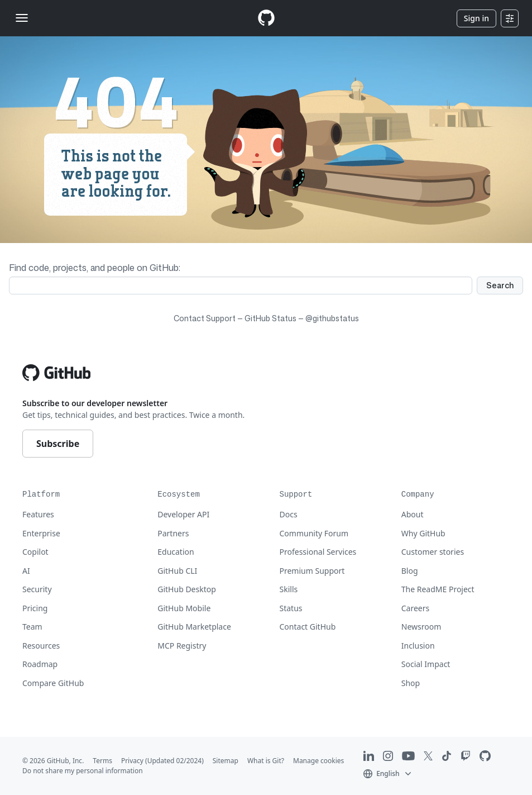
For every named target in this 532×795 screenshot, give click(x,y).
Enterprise (41, 533)
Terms (102, 761)
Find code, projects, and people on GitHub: (95, 268)
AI (26, 571)
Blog (410, 571)
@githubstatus (332, 318)
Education (176, 552)
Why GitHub (423, 533)
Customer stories (433, 552)
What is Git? (266, 761)
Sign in (476, 18)
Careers (415, 608)
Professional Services (318, 552)
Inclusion (418, 646)
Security (37, 589)
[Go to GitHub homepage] (56, 373)
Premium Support (312, 571)
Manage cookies (318, 761)
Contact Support (205, 318)
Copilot (35, 552)
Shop (411, 683)
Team (32, 627)
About (413, 514)
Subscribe (58, 444)
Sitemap (226, 761)
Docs (289, 514)
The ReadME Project (438, 589)
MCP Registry (182, 646)
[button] (388, 773)
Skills (289, 589)
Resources (41, 646)
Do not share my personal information (83, 771)
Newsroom (421, 627)
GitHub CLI (177, 571)
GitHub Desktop (187, 589)
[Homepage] (266, 18)
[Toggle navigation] (22, 18)
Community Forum (314, 533)
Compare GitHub (53, 683)
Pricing (35, 608)
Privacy (132, 761)
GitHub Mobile (184, 608)
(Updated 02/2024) (174, 761)
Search (500, 285)
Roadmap (40, 664)
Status (291, 608)
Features (38, 514)
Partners (173, 533)
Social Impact (426, 664)
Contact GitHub (308, 627)
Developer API (183, 514)
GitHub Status (270, 318)
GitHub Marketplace (194, 627)
